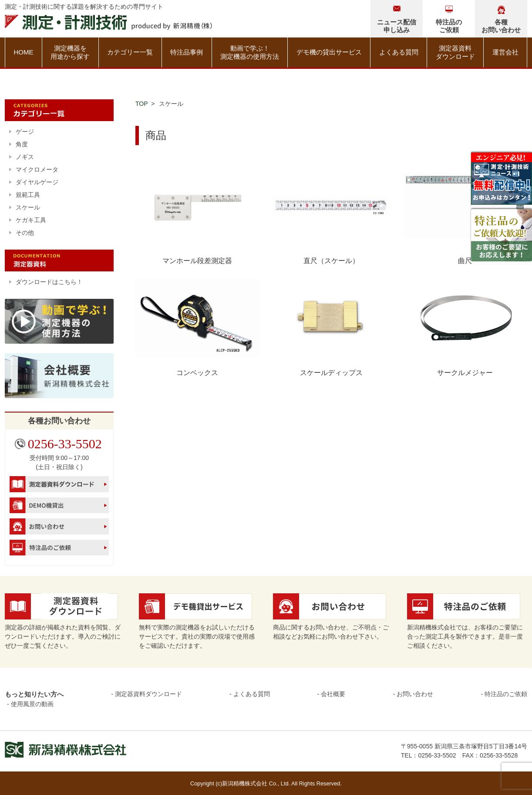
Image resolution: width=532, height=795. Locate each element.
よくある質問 (399, 52)
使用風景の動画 (32, 704)
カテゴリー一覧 (130, 52)
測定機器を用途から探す (70, 52)
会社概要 (333, 694)
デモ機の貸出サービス (329, 52)
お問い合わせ (415, 694)
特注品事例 (187, 52)
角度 (22, 144)
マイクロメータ (37, 169)
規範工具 (28, 195)
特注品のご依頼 (506, 694)
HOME (23, 52)
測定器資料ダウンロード (455, 52)
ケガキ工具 (31, 220)
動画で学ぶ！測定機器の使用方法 (250, 52)
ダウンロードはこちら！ (49, 282)
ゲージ (25, 132)
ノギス (25, 157)
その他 (25, 233)
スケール (28, 207)
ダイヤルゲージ (37, 182)
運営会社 (505, 52)
